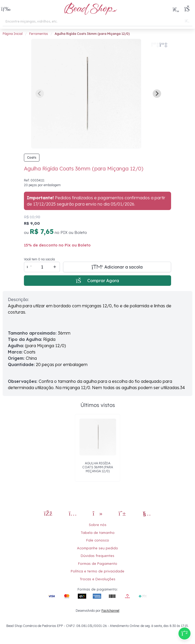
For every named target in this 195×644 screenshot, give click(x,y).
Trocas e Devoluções (97, 579)
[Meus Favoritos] (176, 9)
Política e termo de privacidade (97, 571)
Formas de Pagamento (98, 563)
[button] (6, 9)
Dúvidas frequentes (97, 556)
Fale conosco (98, 540)
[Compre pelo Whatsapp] (184, 634)
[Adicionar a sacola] (117, 267)
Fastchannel (110, 611)
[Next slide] (157, 94)
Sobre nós (98, 525)
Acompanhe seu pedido (97, 548)
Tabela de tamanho (98, 533)
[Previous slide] (40, 94)
